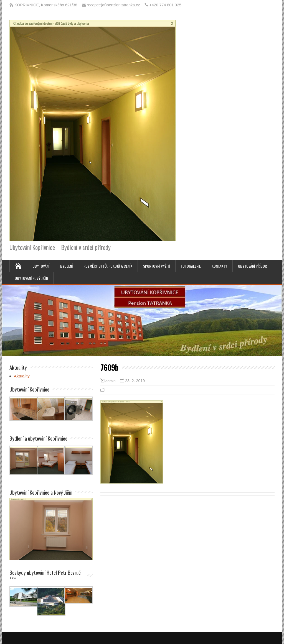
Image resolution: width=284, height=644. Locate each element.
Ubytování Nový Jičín (31, 278)
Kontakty (219, 266)
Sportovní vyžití (157, 266)
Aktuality (22, 376)
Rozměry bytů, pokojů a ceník (108, 266)
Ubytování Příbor (252, 266)
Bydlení (66, 266)
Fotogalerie (191, 266)
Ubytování (41, 266)
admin (111, 381)
